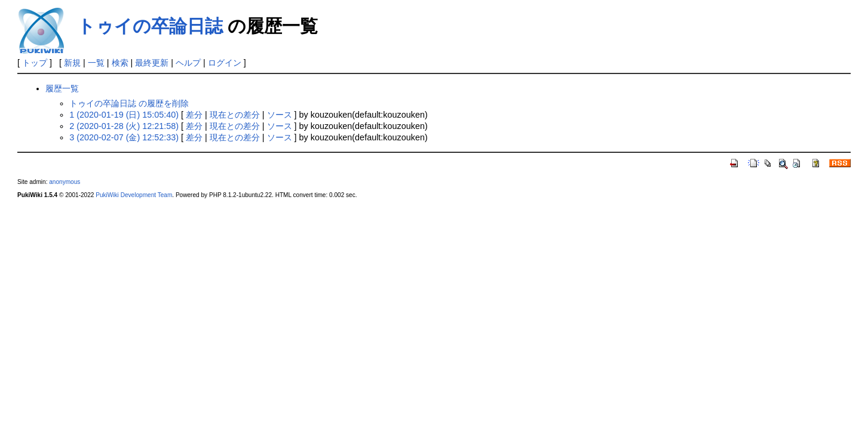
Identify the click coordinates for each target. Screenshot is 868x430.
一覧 (96, 63)
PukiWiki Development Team (134, 195)
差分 (194, 115)
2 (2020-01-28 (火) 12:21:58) (124, 126)
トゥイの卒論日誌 (150, 26)
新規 (72, 63)
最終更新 (152, 63)
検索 (120, 63)
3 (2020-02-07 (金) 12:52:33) (124, 137)
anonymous (65, 182)
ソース (280, 115)
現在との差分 (235, 115)
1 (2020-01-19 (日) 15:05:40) (124, 115)
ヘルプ (188, 63)
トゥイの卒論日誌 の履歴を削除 (129, 103)
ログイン (225, 63)
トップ (35, 63)
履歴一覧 (62, 88)
